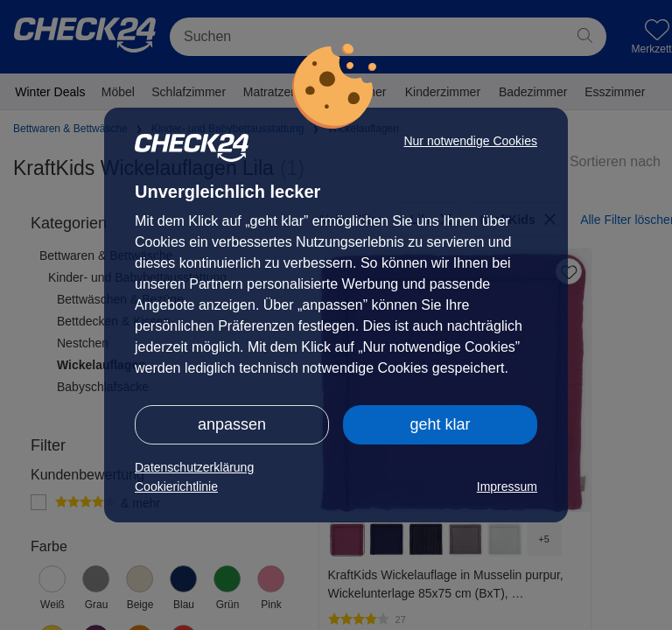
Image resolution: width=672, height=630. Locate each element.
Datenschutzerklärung (194, 467)
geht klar (440, 424)
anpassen (232, 424)
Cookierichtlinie (176, 486)
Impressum (507, 486)
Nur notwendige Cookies (470, 141)
